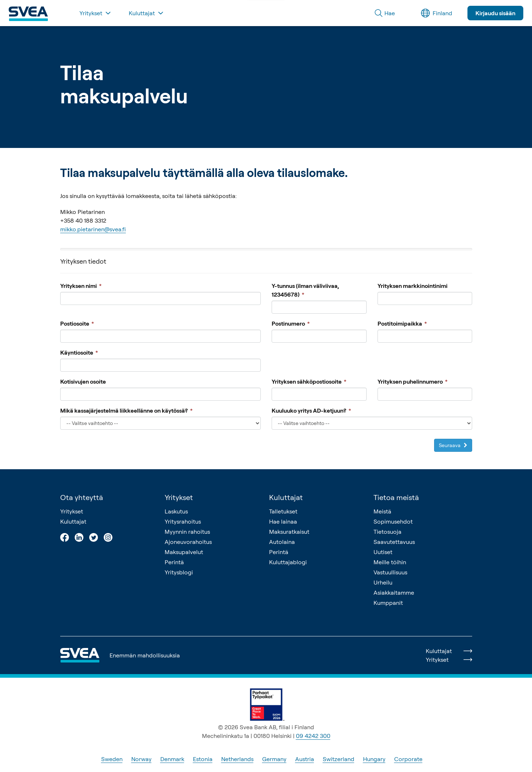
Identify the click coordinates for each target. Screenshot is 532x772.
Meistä (382, 511)
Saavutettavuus (394, 542)
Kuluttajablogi (288, 562)
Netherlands (237, 759)
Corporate (408, 759)
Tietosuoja (387, 532)
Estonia (203, 759)
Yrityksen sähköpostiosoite (309, 381)
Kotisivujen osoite (83, 381)
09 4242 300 (313, 736)
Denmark (172, 759)
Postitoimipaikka (402, 323)
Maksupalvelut (184, 552)
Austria (305, 759)
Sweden (112, 759)
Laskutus (176, 511)
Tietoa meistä (396, 497)
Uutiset (383, 552)
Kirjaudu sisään (495, 13)
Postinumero (291, 323)
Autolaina (282, 542)
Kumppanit (388, 603)
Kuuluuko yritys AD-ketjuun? (311, 410)
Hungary (374, 759)
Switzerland (339, 759)
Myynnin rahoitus (187, 532)
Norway (141, 759)
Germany (274, 759)
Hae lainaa (283, 521)
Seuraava (453, 445)
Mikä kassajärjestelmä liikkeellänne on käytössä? (126, 410)
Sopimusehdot (393, 521)
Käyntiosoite (79, 352)
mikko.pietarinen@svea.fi (93, 229)
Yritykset (72, 511)
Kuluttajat (73, 521)
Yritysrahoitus (183, 521)
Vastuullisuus (390, 572)
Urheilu (383, 582)
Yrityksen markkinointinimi (412, 286)
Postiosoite (77, 323)
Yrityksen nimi (81, 286)
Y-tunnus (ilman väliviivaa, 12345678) (305, 290)
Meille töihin (390, 562)
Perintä (174, 562)
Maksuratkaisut (289, 532)
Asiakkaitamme (394, 593)
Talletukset (283, 511)
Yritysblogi (179, 572)
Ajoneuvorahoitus (188, 542)
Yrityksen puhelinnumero (412, 381)
